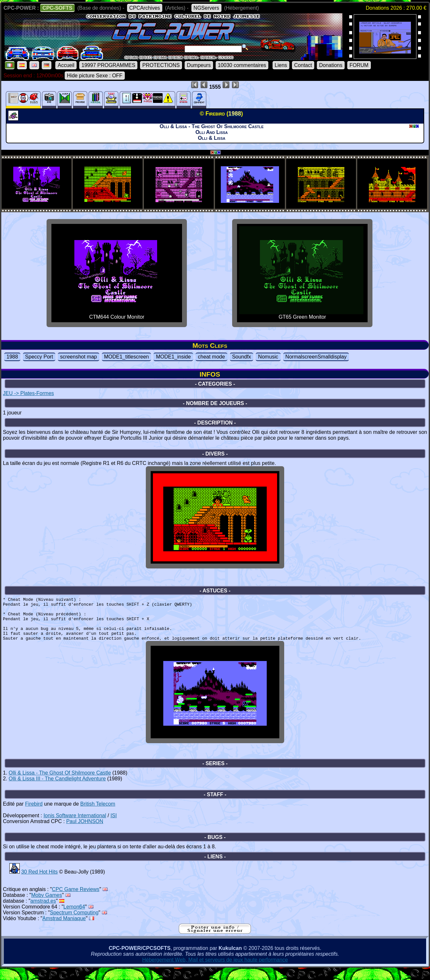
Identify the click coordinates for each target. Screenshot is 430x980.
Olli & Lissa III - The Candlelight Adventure (57, 789)
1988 (12, 357)
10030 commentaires (242, 65)
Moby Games (47, 906)
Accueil (66, 65)
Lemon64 (74, 917)
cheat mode (211, 357)
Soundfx (242, 357)
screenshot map (79, 357)
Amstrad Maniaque (64, 929)
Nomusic (268, 357)
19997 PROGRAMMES (108, 65)
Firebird (34, 815)
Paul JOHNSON (85, 832)
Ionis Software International (75, 826)
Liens (281, 65)
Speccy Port (39, 357)
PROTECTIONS (161, 65)
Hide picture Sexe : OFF (95, 76)
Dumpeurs (199, 65)
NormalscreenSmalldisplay (316, 357)
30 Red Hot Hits (39, 882)
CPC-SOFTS (57, 8)
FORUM (359, 65)
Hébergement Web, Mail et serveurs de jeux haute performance (215, 970)
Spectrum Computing (74, 923)
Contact (303, 65)
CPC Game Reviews (76, 900)
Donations (331, 65)
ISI (114, 826)
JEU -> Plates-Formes (28, 393)
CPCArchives (145, 8)
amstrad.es (43, 912)
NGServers (206, 8)
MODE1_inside (173, 357)
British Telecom (98, 815)
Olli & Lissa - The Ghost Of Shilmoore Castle (60, 783)
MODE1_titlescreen (127, 357)
